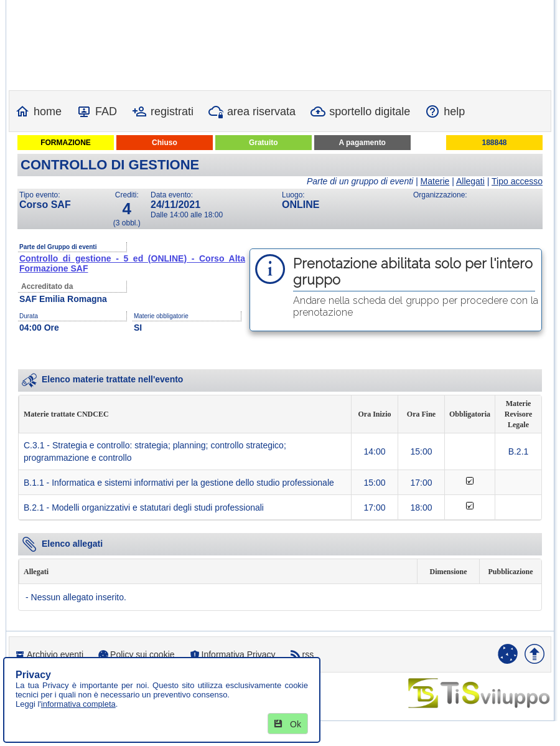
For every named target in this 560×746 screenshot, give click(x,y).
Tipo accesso (517, 181)
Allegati (470, 181)
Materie (435, 181)
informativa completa (78, 704)
